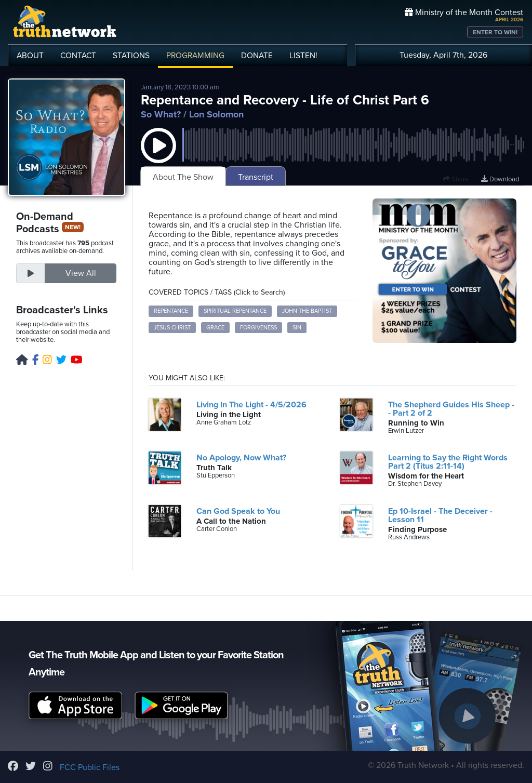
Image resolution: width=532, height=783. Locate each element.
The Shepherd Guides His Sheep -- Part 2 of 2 (451, 409)
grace (215, 328)
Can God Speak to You (238, 511)
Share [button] (456, 179)
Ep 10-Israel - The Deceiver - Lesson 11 (440, 515)
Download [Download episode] (500, 179)
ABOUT (30, 56)
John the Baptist (307, 311)
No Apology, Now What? (241, 458)
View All (81, 273)
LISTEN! (303, 56)
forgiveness (258, 328)
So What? (161, 114)
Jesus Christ (172, 328)
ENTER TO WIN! (495, 32)
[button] (158, 156)
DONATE (257, 56)
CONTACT (78, 56)
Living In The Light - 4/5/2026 (251, 405)
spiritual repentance (235, 311)
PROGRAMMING (195, 56)
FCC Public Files (90, 767)
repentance (171, 311)
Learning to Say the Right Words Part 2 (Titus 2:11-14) (448, 462)
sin (297, 328)
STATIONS (131, 56)
